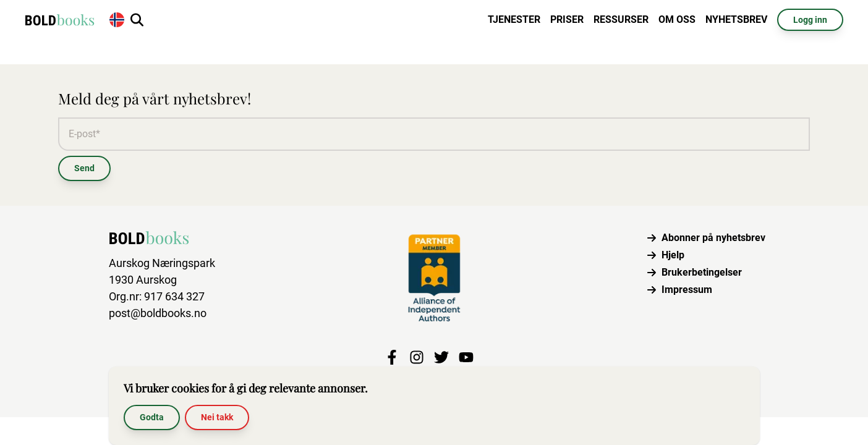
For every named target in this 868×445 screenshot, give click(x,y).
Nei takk (217, 417)
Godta (152, 417)
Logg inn (810, 20)
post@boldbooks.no (158, 313)
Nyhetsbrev (736, 19)
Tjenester (514, 19)
